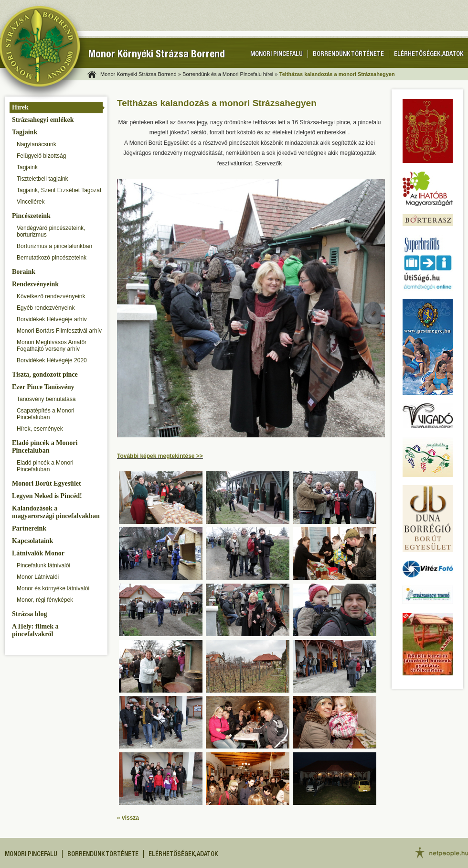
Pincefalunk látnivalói (43, 565)
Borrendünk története (348, 54)
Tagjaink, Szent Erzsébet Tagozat (59, 190)
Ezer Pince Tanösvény (43, 387)
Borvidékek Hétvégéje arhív (52, 319)
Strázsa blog (30, 614)
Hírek (20, 107)
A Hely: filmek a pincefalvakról (35, 630)
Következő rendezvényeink (51, 296)
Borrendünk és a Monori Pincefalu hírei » (230, 74)
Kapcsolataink (32, 541)
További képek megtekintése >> (160, 456)
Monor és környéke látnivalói (53, 588)
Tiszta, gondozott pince (45, 374)
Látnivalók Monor (38, 553)
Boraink (24, 272)
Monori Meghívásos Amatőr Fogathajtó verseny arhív (52, 346)
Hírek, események (40, 429)
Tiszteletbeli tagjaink (43, 179)
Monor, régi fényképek (45, 600)
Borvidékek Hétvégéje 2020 (52, 360)
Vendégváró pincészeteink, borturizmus (51, 231)
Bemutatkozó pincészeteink (52, 258)
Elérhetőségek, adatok (429, 54)
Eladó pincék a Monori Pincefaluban (45, 447)
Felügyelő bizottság (41, 156)
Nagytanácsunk (37, 144)
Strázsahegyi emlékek (43, 120)
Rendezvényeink (35, 284)
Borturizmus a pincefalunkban (54, 246)
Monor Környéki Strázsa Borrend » (141, 74)
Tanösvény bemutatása (46, 399)
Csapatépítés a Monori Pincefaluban (46, 414)
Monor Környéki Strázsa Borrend (157, 55)
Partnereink (29, 528)
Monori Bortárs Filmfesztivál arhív (59, 331)
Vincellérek (31, 202)
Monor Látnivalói (38, 577)
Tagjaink (25, 132)
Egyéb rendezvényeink (46, 308)
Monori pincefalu (277, 54)
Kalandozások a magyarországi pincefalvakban (56, 512)
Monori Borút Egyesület (47, 483)
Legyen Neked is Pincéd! (47, 496)
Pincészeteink (31, 216)
